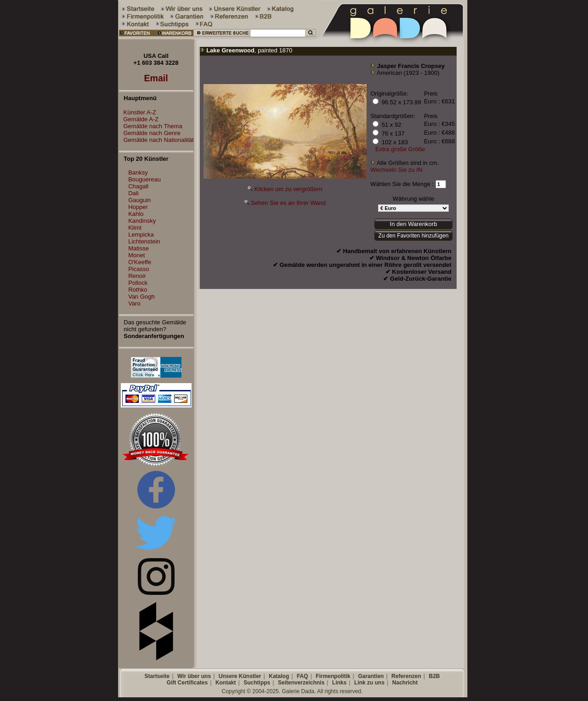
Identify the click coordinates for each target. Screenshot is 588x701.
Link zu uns (369, 683)
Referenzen (406, 676)
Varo (134, 303)
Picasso (139, 269)
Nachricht (405, 683)
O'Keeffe (140, 262)
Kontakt (226, 683)
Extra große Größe (400, 149)
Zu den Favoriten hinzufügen (414, 236)
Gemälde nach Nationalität (156, 140)
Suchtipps (257, 683)
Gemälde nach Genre (150, 133)
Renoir (137, 276)
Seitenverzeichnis (301, 683)
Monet (136, 255)
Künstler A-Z (138, 112)
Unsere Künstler (240, 676)
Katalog (279, 676)
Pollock (138, 283)
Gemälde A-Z (139, 119)
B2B (434, 676)
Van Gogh (141, 297)
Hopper (138, 207)
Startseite (157, 676)
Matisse (139, 248)
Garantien (371, 676)
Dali (133, 193)
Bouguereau (144, 179)
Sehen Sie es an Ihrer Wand (288, 203)
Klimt (135, 228)
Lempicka (141, 235)
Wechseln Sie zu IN (396, 170)
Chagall (138, 186)
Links (339, 683)
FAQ (302, 676)
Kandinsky (142, 221)
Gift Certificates (187, 683)
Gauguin (139, 200)
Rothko (138, 290)
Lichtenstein (144, 241)
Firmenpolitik (333, 676)
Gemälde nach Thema (151, 126)
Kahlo (136, 214)
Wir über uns (194, 676)
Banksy (138, 172)
